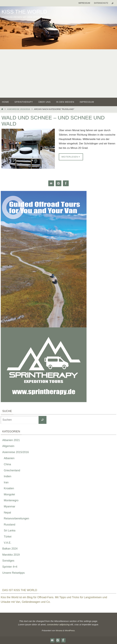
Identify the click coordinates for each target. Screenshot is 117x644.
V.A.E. (8, 543)
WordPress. (70, 631)
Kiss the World (24, 12)
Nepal (7, 513)
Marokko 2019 (11, 555)
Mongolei (9, 494)
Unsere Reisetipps (13, 573)
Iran (6, 482)
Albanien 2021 (11, 440)
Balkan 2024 (10, 549)
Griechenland (12, 470)
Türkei (8, 537)
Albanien (9, 458)
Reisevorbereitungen (16, 518)
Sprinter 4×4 (10, 567)
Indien (8, 476)
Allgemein (8, 446)
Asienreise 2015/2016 (18, 109)
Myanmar (10, 506)
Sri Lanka (10, 531)
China (7, 464)
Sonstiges (8, 561)
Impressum (84, 3)
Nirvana (59, 631)
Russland (10, 525)
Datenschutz (101, 3)
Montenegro (11, 500)
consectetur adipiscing (58, 624)
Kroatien (9, 488)
